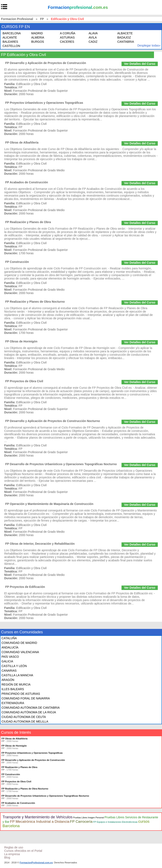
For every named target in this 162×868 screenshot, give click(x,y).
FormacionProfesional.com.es (36, 863)
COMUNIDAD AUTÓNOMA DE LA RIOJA (29, 712)
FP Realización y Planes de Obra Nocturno (35, 302)
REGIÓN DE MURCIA (16, 684)
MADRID (37, 33)
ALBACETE (125, 33)
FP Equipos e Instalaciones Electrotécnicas (115, 822)
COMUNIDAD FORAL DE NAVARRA (26, 698)
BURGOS (38, 42)
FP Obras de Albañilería (22, 142)
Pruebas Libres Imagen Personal (89, 818)
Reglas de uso (14, 847)
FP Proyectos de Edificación (25, 587)
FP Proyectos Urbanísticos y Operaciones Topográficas (44, 103)
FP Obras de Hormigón (21, 341)
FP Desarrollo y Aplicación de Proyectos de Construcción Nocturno (53, 421)
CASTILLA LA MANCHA (17, 675)
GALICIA (7, 661)
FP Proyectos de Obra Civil (24, 381)
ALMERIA (38, 37)
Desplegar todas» (149, 45)
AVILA (93, 37)
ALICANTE (10, 37)
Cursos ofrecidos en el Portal (23, 851)
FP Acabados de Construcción (27, 182)
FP (42, 19)
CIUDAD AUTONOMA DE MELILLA (25, 722)
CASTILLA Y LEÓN (14, 666)
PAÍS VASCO (10, 657)
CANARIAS (9, 671)
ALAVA (93, 33)
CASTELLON (11, 46)
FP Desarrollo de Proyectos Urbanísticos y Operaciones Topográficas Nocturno (61, 464)
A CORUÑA (68, 33)
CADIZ (93, 42)
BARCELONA (12, 33)
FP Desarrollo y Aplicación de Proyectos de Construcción (46, 63)
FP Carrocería (81, 822)
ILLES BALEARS (13, 689)
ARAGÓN (8, 680)
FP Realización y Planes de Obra (28, 222)
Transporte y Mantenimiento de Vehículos (38, 817)
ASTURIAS (67, 37)
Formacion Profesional (17, 19)
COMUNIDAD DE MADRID (19, 643)
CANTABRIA (126, 42)
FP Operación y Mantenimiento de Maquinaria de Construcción (49, 504)
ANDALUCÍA (10, 647)
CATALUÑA (9, 638)
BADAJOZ (124, 37)
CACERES (67, 42)
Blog (7, 857)
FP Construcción (17, 262)
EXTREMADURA (13, 703)
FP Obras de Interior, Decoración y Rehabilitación (40, 544)
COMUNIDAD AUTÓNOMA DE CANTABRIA (31, 708)
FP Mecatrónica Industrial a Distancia (40, 822)
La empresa (12, 854)
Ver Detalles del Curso (140, 64)
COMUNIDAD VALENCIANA (20, 652)
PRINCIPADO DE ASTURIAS (21, 694)
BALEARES (10, 42)
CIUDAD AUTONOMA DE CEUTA (24, 717)
